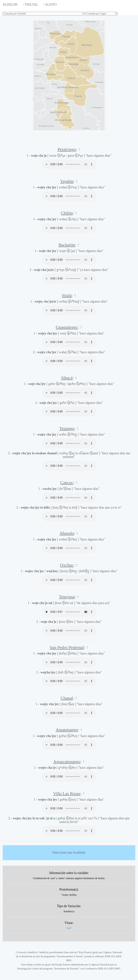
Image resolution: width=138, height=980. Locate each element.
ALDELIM (10, 5)
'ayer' (69, 928)
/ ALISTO (50, 5)
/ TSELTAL (30, 5)
